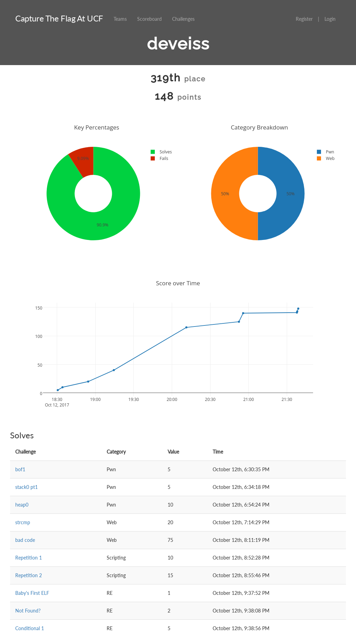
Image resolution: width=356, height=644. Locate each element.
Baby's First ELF (32, 593)
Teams (120, 19)
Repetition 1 (29, 558)
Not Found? (28, 611)
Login (330, 19)
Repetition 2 (29, 575)
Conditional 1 (30, 628)
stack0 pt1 (26, 487)
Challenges (183, 19)
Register (304, 19)
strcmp (23, 522)
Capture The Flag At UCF (59, 18)
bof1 (20, 469)
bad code (25, 540)
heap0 (22, 505)
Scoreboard (149, 19)
